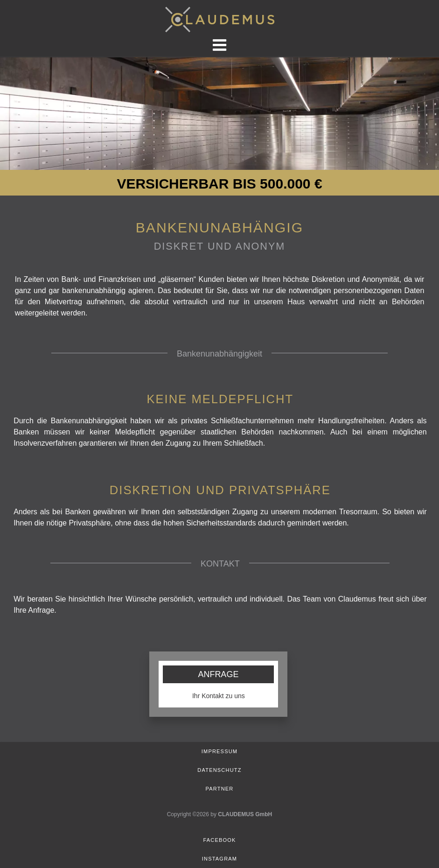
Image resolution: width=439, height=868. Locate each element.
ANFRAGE (218, 674)
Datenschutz (219, 770)
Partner (220, 789)
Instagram (219, 859)
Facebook (219, 840)
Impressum (219, 751)
